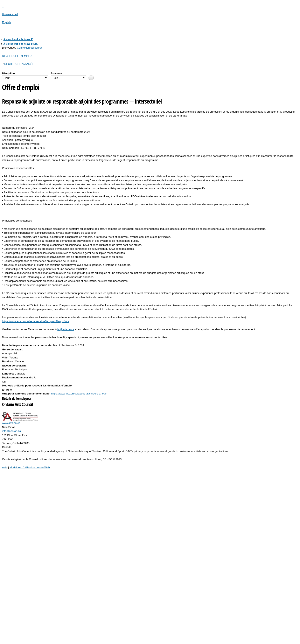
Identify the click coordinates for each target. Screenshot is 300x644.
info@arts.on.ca (11, 431)
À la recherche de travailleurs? (21, 44)
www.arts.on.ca (11, 423)
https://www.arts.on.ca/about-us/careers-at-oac (79, 394)
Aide (5, 467)
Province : (57, 73)
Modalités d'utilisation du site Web (30, 467)
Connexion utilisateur (29, 48)
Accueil (14, 14)
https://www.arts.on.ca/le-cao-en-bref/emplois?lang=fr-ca (36, 321)
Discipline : (9, 73)
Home (6, 14)
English (6, 22)
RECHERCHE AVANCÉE (19, 64)
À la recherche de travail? (18, 39)
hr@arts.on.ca (66, 329)
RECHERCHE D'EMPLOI (17, 56)
